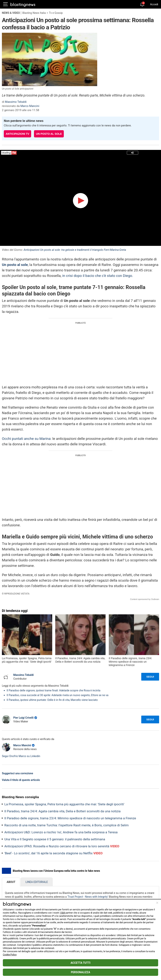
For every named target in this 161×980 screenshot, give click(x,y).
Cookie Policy (10, 955)
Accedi (154, 4)
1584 (62, 913)
